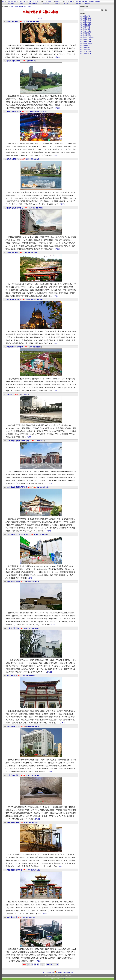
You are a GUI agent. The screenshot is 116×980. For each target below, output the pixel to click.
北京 (9, 1)
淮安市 (31, 823)
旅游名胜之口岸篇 (85, 16)
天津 (12, 1)
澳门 (68, 4)
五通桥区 (36, 628)
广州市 (41, 534)
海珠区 (45, 534)
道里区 (40, 300)
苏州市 (33, 22)
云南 (45, 4)
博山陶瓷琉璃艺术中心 (15, 208)
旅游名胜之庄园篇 (85, 48)
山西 (9, 4)
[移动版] (41, 18)
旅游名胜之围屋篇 (85, 30)
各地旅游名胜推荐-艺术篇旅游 (23, 6)
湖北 (59, 1)
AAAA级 (93, 1)
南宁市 (40, 112)
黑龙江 (22, 4)
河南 (56, 1)
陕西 (77, 1)
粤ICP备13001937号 (49, 973)
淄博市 (36, 208)
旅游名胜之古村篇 (85, 50)
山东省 (32, 208)
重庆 (45, 1)
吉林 (24, 1)
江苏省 (29, 22)
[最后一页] (49, 965)
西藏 (47, 4)
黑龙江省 (29, 300)
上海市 (38, 441)
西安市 (32, 582)
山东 (36, 4)
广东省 (36, 534)
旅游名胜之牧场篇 (85, 46)
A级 (89, 4)
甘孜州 (34, 870)
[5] (38, 965)
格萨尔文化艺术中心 (15, 870)
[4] (35, 965)
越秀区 (37, 775)
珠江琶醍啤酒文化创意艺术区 (18, 534)
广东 (65, 1)
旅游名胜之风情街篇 (86, 20)
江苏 (33, 1)
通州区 (33, 61)
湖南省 (32, 347)
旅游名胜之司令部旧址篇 (87, 38)
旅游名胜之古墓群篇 (86, 42)
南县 (40, 347)
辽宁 (21, 1)
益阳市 (36, 347)
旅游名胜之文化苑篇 (86, 24)
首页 (3, 1)
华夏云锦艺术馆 (13, 823)
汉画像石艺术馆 (12, 253)
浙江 (36, 1)
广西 (68, 1)
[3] (32, 965)
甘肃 (80, 1)
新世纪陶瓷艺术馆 (14, 726)
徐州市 (31, 253)
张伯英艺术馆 (12, 676)
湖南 (56, 4)
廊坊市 (33, 159)
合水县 (48, 487)
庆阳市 (43, 487)
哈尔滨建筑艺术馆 (13, 300)
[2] (29, 965)
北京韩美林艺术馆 (13, 61)
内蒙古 (13, 4)
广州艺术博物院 (13, 775)
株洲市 (32, 726)
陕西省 (28, 582)
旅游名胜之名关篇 (85, 28)
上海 (30, 1)
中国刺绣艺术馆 (12, 22)
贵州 (50, 1)
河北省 (29, 159)
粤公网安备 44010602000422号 (63, 972)
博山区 (41, 208)
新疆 (80, 4)
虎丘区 (38, 22)
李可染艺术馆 (12, 917)
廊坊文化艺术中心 (13, 159)
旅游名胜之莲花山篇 (86, 18)
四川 (47, 1)
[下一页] (56, 965)
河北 (15, 1)
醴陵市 (37, 726)
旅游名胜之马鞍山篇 (86, 54)
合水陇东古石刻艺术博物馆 (17, 487)
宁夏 (77, 4)
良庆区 (45, 112)
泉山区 (36, 253)
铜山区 (34, 676)
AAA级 (98, 1)
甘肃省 (39, 487)
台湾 (38, 1)
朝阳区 (27, 394)
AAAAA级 (88, 1)
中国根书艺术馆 (13, 628)
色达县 (38, 870)
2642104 (63, 979)
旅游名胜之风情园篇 (86, 36)
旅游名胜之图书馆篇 (86, 52)
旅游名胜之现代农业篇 (86, 44)
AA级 (86, 4)
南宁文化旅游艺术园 (14, 112)
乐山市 (31, 628)
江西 (59, 4)
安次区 (37, 159)
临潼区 (37, 582)
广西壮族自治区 (33, 112)
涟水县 (35, 823)
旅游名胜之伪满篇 (85, 34)
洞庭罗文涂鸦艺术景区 (15, 347)
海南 (71, 1)
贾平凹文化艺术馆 (14, 582)
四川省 (26, 628)
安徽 (30, 4)
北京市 (29, 61)
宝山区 (42, 441)
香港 (65, 4)
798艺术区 (10, 394)
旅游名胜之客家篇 (85, 26)
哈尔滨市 (35, 300)
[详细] (57, 57)
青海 (83, 1)
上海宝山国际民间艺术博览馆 (18, 441)
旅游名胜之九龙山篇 (86, 22)
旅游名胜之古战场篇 (86, 32)
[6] (41, 965)
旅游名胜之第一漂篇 (86, 40)
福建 (33, 4)
